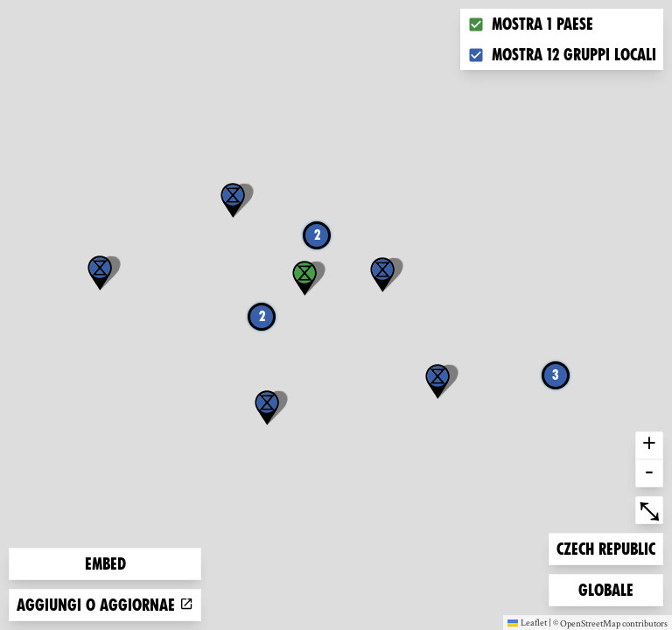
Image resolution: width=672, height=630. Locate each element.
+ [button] (649, 445)
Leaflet (527, 622)
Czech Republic (605, 547)
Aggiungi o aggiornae (105, 605)
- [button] (649, 473)
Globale (606, 588)
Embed (105, 564)
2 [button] (317, 235)
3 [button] (556, 375)
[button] (100, 273)
